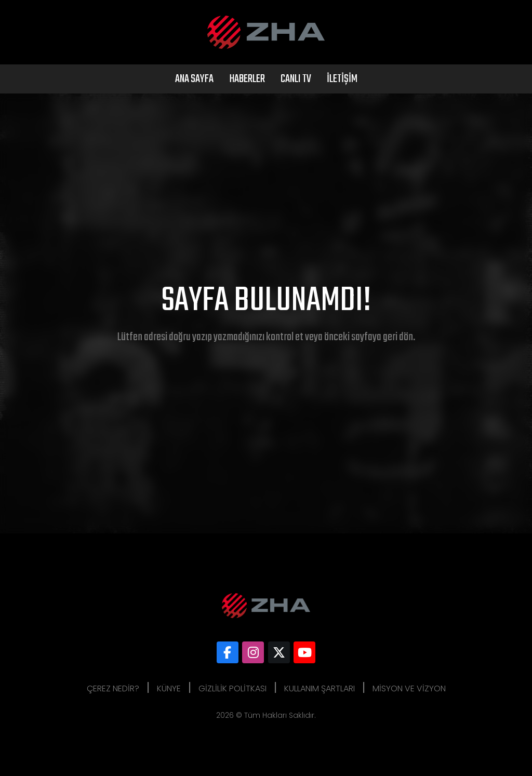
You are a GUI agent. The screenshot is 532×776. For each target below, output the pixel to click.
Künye (169, 688)
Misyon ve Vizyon (409, 688)
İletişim (342, 79)
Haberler (247, 79)
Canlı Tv (296, 79)
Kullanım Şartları (320, 688)
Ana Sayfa (194, 79)
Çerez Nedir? (113, 688)
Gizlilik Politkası (232, 688)
